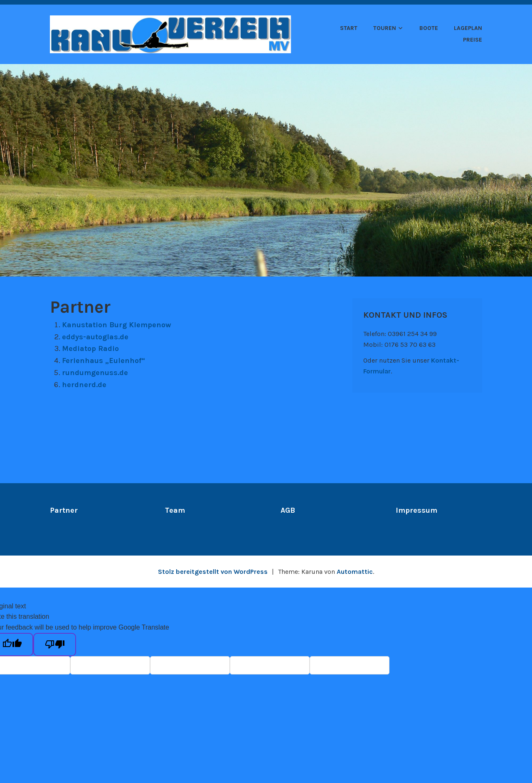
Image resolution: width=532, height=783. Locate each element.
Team (175, 510)
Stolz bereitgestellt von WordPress (213, 572)
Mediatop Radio (90, 348)
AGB (288, 510)
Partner (64, 510)
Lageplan (468, 28)
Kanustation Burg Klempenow (117, 325)
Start (349, 28)
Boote (429, 28)
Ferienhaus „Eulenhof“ (103, 361)
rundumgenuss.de (95, 373)
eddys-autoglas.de (95, 337)
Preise (473, 40)
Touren (385, 28)
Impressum (416, 510)
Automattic (355, 572)
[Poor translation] (55, 645)
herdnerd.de (84, 385)
